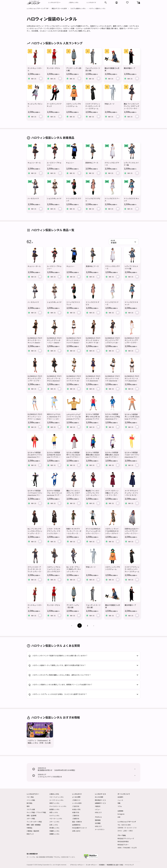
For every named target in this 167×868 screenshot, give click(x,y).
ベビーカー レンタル (56, 818)
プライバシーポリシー (77, 865)
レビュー (98, 809)
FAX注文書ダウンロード (79, 828)
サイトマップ (129, 865)
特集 (119, 803)
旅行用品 (29, 803)
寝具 (28, 806)
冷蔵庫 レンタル (54, 831)
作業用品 (29, 828)
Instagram (121, 814)
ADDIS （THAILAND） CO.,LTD (127, 848)
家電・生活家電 (31, 815)
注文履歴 (98, 823)
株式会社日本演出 (123, 841)
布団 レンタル (54, 812)
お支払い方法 (76, 809)
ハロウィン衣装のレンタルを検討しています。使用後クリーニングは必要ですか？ (62, 685)
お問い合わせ (76, 831)
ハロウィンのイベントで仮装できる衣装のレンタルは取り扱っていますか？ (60, 656)
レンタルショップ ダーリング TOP (38, 8)
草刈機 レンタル (54, 828)
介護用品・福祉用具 (33, 831)
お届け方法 (76, 812)
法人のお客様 (99, 797)
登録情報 (98, 820)
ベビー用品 (30, 797)
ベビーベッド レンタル (56, 797)
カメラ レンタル (54, 815)
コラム (120, 806)
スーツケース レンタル (56, 800)
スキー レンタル (54, 822)
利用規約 (102, 865)
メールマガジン (100, 829)
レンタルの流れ (77, 803)
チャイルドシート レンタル (58, 806)
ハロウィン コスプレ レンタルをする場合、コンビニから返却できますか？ (60, 694)
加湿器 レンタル (54, 809)
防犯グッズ (30, 834)
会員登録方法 (76, 825)
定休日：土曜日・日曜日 (125, 831)
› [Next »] (94, 626)
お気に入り (98, 812)
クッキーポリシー (91, 865)
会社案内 (120, 797)
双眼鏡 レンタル (54, 834)
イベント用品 (31, 800)
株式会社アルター (123, 845)
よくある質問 (76, 797)
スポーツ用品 (31, 818)
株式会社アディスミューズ (126, 838)
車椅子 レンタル (54, 803)
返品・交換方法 (77, 822)
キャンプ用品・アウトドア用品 (36, 812)
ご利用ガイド (76, 800)
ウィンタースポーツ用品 (34, 822)
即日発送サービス (100, 800)
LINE (119, 817)
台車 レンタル (54, 825)
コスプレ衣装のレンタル (78, 8)
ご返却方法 (76, 815)
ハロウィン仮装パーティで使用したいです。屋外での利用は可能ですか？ (59, 665)
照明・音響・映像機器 (34, 825)
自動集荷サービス (100, 803)
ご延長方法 (76, 818)
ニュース (120, 800)
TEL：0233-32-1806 (124, 825)
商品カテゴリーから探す (59, 8)
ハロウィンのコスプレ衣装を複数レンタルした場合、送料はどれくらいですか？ (62, 675)
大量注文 (98, 806)
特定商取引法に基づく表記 (115, 865)
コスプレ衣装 (31, 809)
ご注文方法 (76, 806)
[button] (138, 3)
